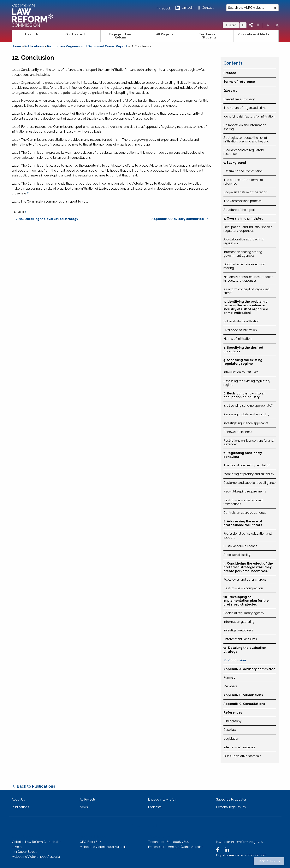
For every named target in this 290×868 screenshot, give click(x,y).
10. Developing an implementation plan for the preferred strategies (246, 601)
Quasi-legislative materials (242, 756)
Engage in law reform (163, 799)
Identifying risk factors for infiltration (249, 116)
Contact (206, 8)
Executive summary (239, 99)
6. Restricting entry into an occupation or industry (244, 395)
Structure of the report (239, 210)
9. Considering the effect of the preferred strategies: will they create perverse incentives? (248, 567)
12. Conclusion (235, 660)
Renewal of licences (238, 432)
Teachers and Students (209, 36)
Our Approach (76, 34)
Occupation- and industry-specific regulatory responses (248, 229)
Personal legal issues (231, 807)
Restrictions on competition (243, 588)
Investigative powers (238, 630)
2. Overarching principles (243, 218)
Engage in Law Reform (120, 36)
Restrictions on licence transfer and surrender (249, 442)
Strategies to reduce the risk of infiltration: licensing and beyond (246, 140)
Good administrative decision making (244, 266)
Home (16, 46)
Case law (230, 730)
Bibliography (232, 721)
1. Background (235, 163)
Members (230, 686)
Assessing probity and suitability (246, 414)
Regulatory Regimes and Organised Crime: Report (87, 46)
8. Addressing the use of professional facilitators (243, 523)
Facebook (164, 9)
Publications (34, 46)
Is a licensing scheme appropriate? (248, 406)
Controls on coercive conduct (245, 513)
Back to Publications (36, 786)
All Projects (165, 34)
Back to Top (266, 861)
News (84, 807)
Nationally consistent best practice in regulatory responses (248, 279)
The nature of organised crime (245, 108)
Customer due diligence (240, 546)
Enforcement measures (240, 639)
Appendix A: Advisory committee (249, 669)
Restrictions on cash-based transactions (243, 502)
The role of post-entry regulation (247, 465)
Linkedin (184, 8)
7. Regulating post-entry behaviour (243, 455)
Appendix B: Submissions (243, 695)
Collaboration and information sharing (245, 127)
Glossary (230, 91)
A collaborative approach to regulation (243, 241)
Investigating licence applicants (246, 423)
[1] (28, 193)
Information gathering (239, 622)
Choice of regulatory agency (244, 613)
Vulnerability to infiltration (241, 321)
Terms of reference (239, 82)
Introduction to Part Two (241, 372)
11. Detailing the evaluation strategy (245, 650)
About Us (32, 34)
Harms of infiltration (237, 339)
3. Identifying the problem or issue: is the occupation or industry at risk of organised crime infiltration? (246, 307)
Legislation (231, 739)
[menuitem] (34, 36)
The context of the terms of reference (243, 182)
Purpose (229, 678)
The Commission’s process (243, 201)
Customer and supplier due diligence (249, 483)
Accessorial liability (237, 555)
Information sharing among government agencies (243, 254)
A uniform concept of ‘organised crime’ (246, 291)
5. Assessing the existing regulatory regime (243, 362)
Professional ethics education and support (248, 535)
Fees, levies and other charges (245, 580)
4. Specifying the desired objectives (243, 349)
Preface (230, 73)
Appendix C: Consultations (244, 704)
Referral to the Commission (243, 171)
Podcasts (155, 807)
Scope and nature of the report (246, 192)
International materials (239, 747)
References (233, 713)
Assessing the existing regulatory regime (247, 383)
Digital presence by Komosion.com (241, 855)
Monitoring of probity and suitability (249, 474)
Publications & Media (254, 34)
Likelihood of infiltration (240, 330)
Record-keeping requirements (245, 491)
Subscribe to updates (231, 799)
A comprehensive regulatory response (244, 152)
